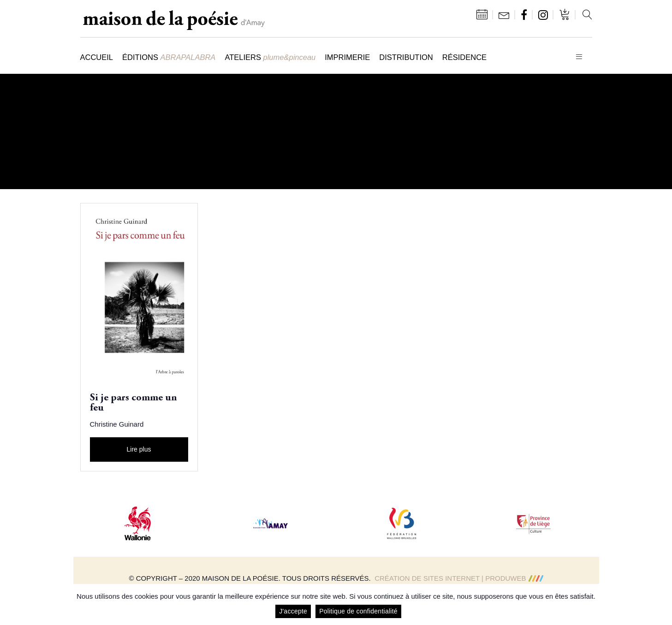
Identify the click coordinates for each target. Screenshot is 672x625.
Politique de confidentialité (358, 611)
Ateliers (270, 57)
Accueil (97, 57)
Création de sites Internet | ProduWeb (459, 578)
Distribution (406, 57)
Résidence (464, 57)
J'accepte (293, 611)
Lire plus (139, 449)
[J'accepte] (660, 605)
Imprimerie (347, 57)
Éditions (169, 57)
